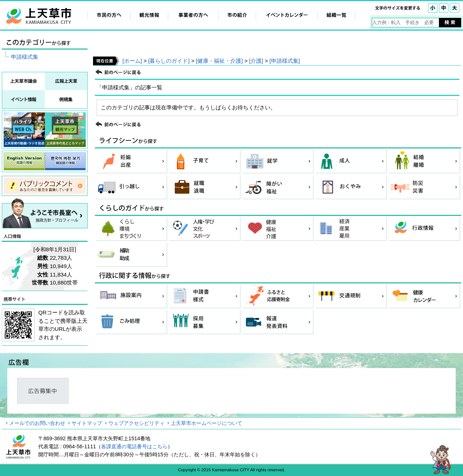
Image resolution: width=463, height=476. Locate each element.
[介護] (256, 61)
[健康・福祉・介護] (219, 61)
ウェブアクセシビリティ (136, 423)
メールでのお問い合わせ (37, 423)
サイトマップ (87, 423)
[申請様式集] (285, 61)
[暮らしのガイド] (169, 61)
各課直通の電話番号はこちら (134, 446)
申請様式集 (25, 57)
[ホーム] (132, 61)
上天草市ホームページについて (207, 423)
